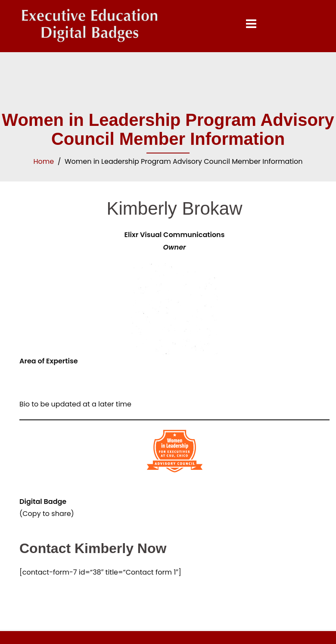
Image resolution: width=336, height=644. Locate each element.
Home (44, 161)
